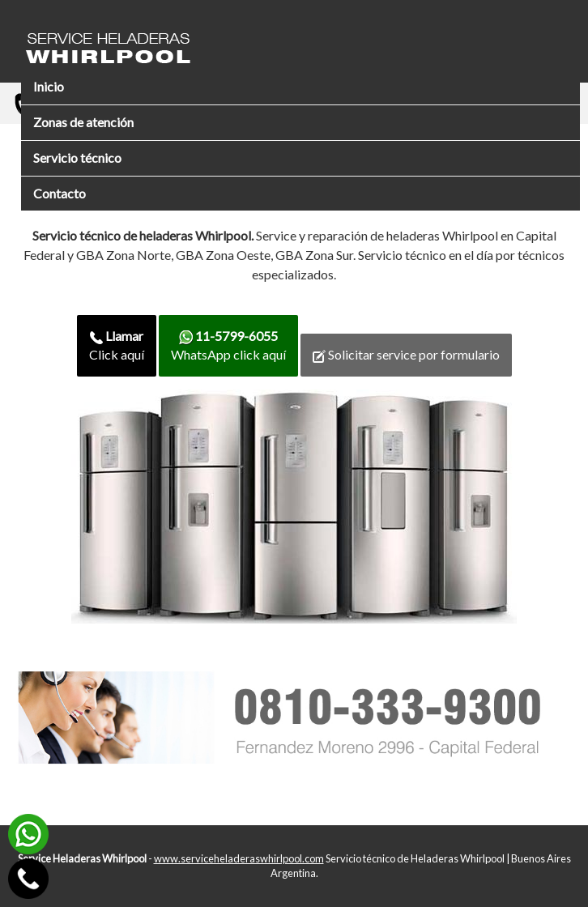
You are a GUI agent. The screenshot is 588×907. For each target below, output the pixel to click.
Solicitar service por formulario (406, 355)
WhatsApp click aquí (228, 345)
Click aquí (117, 345)
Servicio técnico (77, 158)
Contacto (60, 193)
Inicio (49, 86)
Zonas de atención (83, 122)
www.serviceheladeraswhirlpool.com (239, 858)
